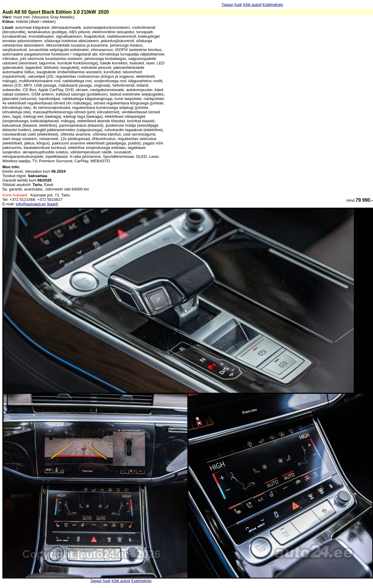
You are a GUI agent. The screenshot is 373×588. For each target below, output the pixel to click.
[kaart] (53, 204)
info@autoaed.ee (31, 204)
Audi (238, 5)
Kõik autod (252, 5)
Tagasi (227, 5)
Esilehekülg (273, 5)
